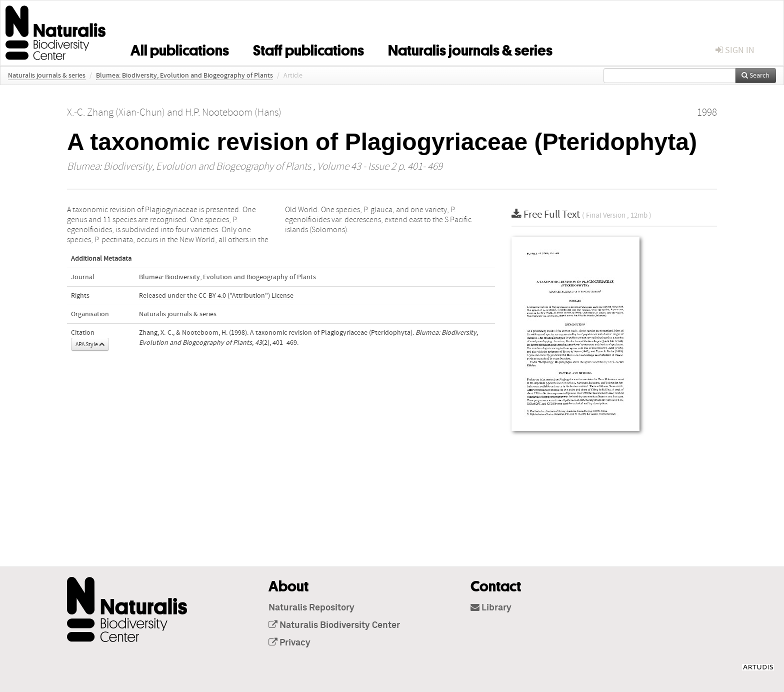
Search (755, 76)
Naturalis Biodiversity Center (334, 625)
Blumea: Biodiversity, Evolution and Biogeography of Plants (184, 76)
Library (491, 608)
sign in (735, 50)
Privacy (289, 643)
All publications (180, 49)
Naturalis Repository (311, 608)
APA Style (90, 344)
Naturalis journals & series (470, 49)
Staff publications (308, 49)
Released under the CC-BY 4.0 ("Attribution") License (216, 296)
